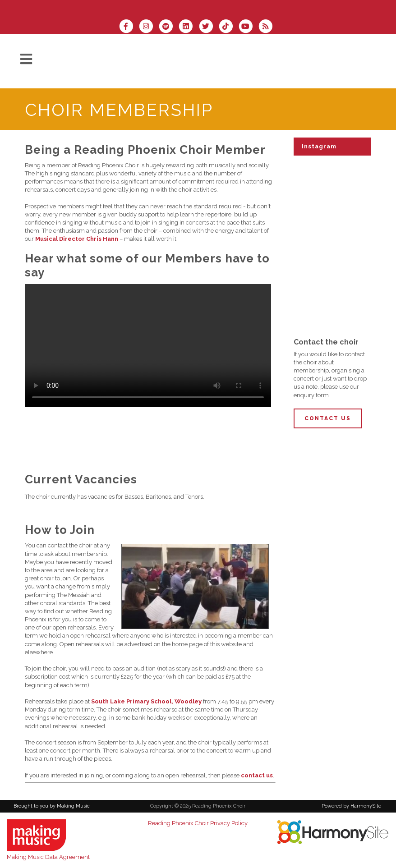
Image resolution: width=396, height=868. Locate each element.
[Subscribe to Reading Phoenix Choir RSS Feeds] (268, 27)
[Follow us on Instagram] (149, 27)
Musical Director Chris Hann (77, 239)
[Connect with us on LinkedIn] (189, 27)
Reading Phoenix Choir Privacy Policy (198, 823)
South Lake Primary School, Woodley (146, 701)
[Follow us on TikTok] (229, 27)
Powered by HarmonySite (351, 806)
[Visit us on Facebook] (129, 27)
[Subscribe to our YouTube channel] (249, 27)
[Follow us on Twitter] (209, 27)
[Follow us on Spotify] (169, 27)
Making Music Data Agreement (48, 857)
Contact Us (328, 418)
